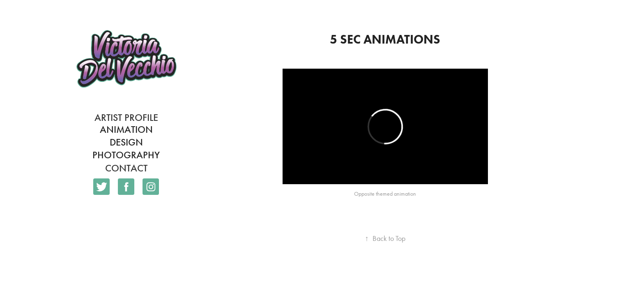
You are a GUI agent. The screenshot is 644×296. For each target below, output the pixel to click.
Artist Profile (126, 118)
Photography (126, 155)
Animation (126, 129)
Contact (126, 168)
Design (126, 142)
